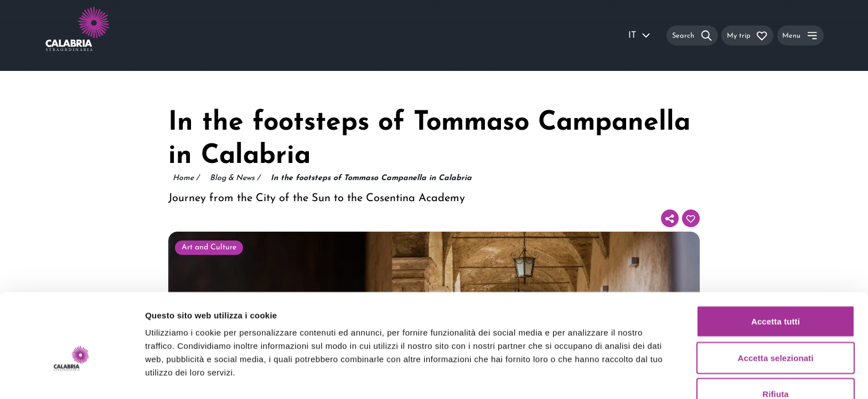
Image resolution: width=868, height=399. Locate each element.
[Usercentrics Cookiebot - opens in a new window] (72, 377)
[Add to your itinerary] (691, 218)
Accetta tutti (776, 262)
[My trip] (747, 35)
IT (640, 35)
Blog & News (235, 178)
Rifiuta (775, 335)
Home (186, 178)
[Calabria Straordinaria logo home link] (99, 35)
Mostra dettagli (582, 377)
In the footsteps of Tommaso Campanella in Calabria (371, 178)
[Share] (670, 218)
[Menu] (800, 35)
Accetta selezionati (776, 299)
